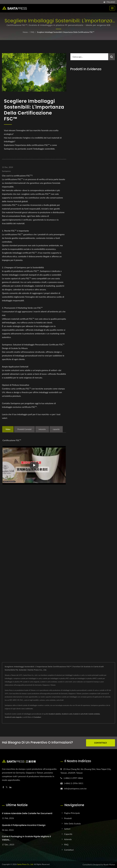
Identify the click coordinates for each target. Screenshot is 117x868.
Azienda (68, 839)
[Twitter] (7, 787)
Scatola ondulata (94, 714)
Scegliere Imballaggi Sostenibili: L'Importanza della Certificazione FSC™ (66, 32)
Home (25, 32)
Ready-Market (109, 865)
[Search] (89, 57)
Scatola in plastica (55, 714)
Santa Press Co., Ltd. (25, 864)
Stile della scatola (72, 823)
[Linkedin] (10, 787)
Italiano (111, 2)
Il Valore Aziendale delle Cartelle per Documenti (27, 813)
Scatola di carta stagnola (13, 717)
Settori (67, 829)
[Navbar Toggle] (112, 8)
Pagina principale (72, 813)
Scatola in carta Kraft (80, 714)
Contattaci (37, 717)
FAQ (32, 32)
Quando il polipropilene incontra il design (24, 825)
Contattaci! (101, 743)
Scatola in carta (67, 714)
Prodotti (68, 818)
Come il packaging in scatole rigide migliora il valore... (26, 838)
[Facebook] (3, 787)
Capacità (68, 834)
